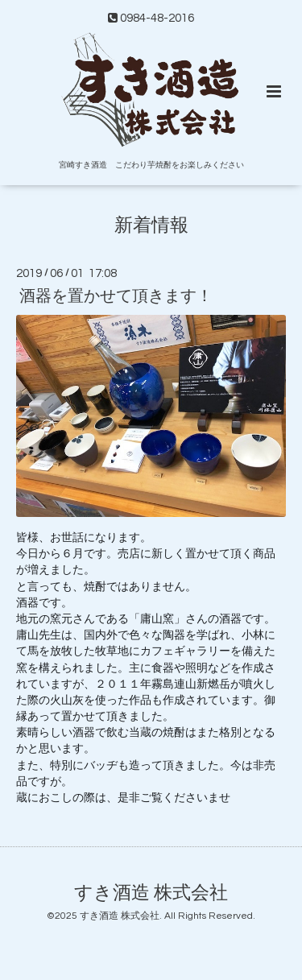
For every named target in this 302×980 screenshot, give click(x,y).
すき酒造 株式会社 (151, 893)
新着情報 (151, 226)
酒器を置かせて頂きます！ (116, 296)
